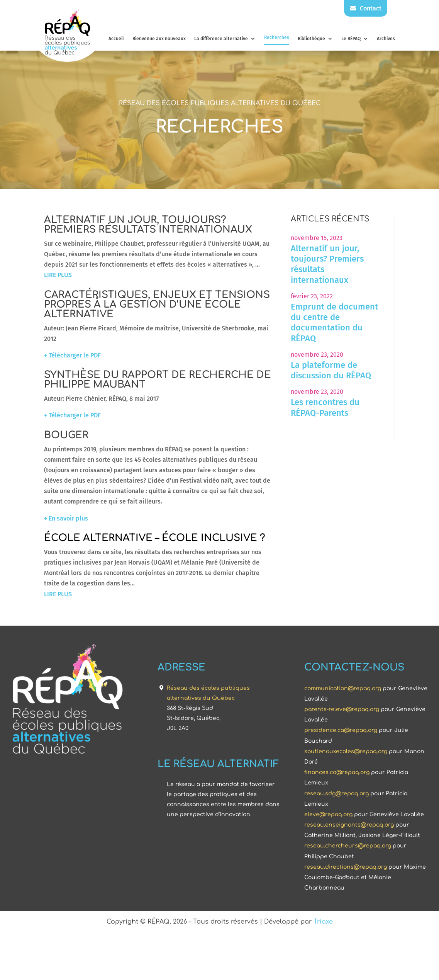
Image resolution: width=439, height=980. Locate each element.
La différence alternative (221, 39)
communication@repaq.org (343, 920)
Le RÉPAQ (351, 39)
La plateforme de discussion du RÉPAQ (366, 370)
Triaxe (323, 939)
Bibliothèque (311, 39)
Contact (366, 8)
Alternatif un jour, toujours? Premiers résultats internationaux (362, 264)
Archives (386, 39)
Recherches (277, 37)
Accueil (116, 39)
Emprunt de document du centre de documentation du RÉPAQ (369, 322)
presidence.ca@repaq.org (341, 962)
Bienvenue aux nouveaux (159, 39)
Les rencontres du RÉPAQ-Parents (360, 407)
